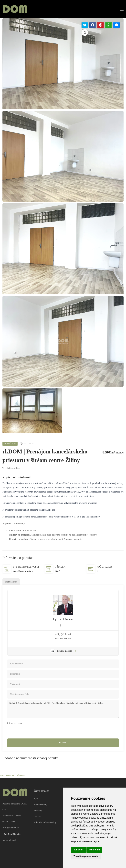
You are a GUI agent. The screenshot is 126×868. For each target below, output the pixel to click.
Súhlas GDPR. (17, 723)
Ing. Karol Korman (63, 619)
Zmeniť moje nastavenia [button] (86, 856)
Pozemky (38, 811)
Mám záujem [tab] (11, 582)
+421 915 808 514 (63, 639)
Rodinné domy (41, 805)
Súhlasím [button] (78, 850)
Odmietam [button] (94, 850)
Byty (36, 799)
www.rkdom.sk (9, 840)
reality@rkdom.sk (63, 634)
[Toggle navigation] (121, 9)
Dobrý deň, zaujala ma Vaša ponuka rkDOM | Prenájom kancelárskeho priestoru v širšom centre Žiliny (63, 709)
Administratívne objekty (45, 822)
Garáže (37, 817)
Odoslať (63, 743)
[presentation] (32, 732)
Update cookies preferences (13, 775)
